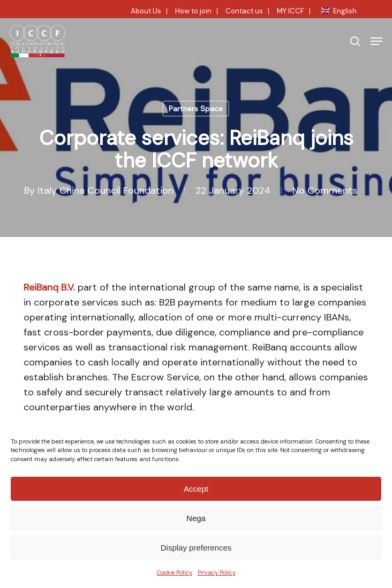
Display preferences (196, 548)
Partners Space (196, 109)
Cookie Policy (175, 572)
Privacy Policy (217, 572)
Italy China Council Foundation (105, 190)
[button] (376, 41)
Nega (196, 518)
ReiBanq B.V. (49, 287)
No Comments (325, 190)
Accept (196, 489)
